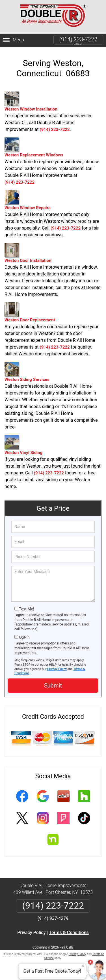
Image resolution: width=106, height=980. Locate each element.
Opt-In (24, 637)
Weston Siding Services (27, 372)
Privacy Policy (57, 669)
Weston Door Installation (28, 253)
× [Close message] (83, 966)
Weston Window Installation (31, 102)
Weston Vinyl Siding (23, 445)
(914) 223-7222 (78, 39)
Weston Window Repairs (28, 200)
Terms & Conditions (69, 933)
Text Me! (26, 609)
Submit (53, 686)
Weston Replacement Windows (34, 148)
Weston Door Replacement (30, 312)
